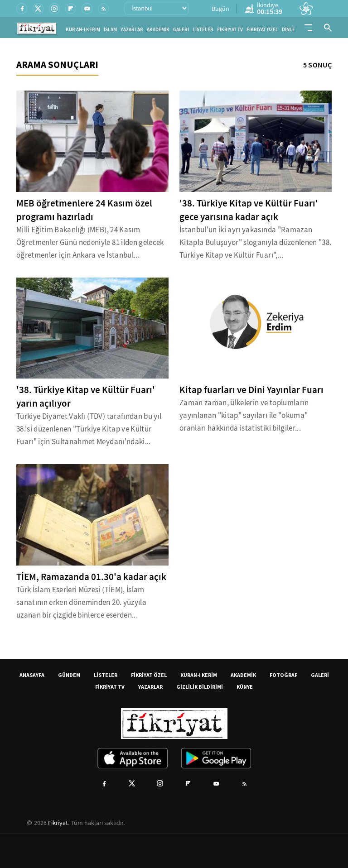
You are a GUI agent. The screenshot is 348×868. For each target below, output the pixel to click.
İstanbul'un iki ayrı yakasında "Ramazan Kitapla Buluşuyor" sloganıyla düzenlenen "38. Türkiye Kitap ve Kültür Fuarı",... (255, 242)
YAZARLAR (132, 30)
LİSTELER (203, 30)
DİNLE (288, 30)
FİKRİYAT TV (230, 30)
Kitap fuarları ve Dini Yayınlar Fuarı (251, 390)
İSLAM (110, 30)
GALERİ (181, 30)
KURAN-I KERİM (199, 675)
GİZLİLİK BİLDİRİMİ (200, 687)
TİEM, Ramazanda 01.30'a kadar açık (91, 577)
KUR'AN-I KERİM (83, 30)
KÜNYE (245, 687)
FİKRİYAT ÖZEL (262, 30)
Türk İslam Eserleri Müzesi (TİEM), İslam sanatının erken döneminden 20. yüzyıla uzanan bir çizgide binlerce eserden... (81, 602)
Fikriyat (58, 823)
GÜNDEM (69, 675)
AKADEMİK (158, 30)
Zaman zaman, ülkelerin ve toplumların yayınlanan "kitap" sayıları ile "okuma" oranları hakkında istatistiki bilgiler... (244, 415)
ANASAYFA (32, 675)
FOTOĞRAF (283, 675)
